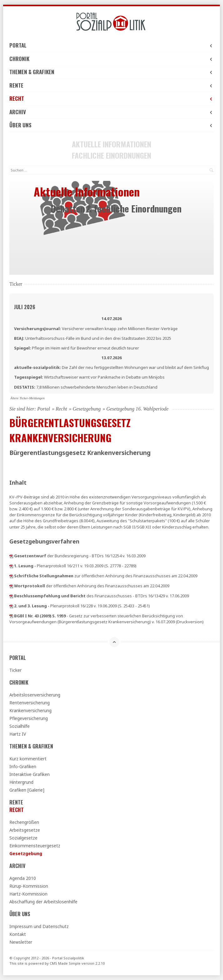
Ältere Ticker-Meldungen (27, 398)
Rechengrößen (24, 822)
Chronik (111, 59)
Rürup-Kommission (29, 886)
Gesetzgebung (87, 409)
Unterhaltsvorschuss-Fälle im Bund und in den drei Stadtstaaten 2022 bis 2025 (93, 338)
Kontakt (18, 934)
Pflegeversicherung (29, 718)
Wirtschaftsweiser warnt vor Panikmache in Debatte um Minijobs (89, 377)
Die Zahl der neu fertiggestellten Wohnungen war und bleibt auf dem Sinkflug (111, 367)
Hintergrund (21, 782)
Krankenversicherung (30, 710)
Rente (111, 85)
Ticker (15, 670)
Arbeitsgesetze (25, 830)
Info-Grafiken (23, 766)
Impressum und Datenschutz (39, 926)
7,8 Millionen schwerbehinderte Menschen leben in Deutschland (86, 387)
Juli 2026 (25, 307)
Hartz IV (18, 734)
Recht (111, 98)
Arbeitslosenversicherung (35, 695)
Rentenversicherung (30, 703)
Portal (111, 45)
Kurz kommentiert (28, 759)
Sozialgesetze (23, 838)
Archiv (111, 112)
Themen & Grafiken (111, 72)
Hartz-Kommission (28, 894)
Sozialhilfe (20, 726)
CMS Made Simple (65, 963)
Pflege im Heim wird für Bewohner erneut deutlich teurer (77, 348)
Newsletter (21, 942)
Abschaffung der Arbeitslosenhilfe (43, 902)
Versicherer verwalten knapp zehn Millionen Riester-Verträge (96, 329)
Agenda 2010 (23, 878)
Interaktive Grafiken (30, 774)
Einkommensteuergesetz (35, 846)
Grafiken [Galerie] (27, 790)
